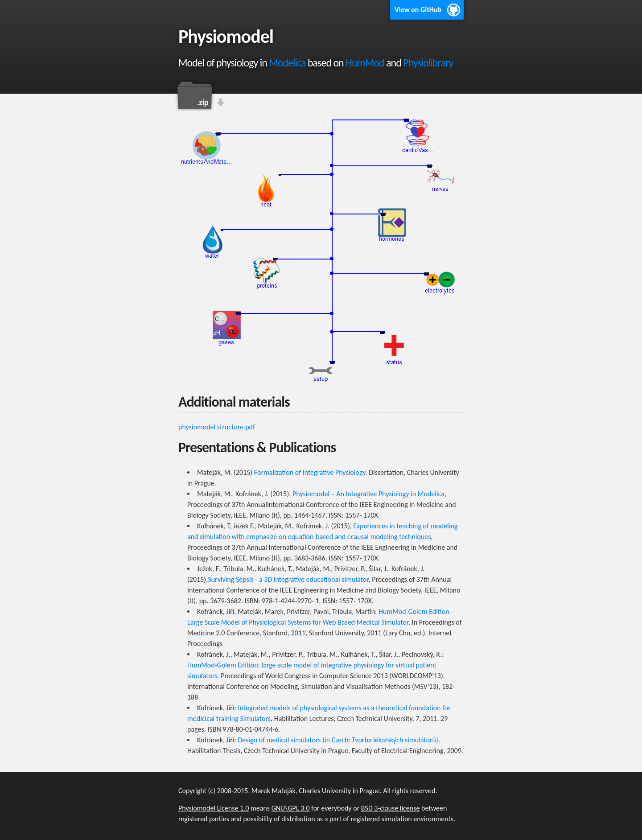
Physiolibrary (428, 63)
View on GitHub (418, 10)
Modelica (287, 63)
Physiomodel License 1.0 (214, 808)
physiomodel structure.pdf (217, 427)
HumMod (365, 63)
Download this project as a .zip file (194, 95)
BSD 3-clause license (391, 808)
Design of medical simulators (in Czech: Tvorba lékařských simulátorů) (338, 740)
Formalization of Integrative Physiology (310, 472)
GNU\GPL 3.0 (291, 808)
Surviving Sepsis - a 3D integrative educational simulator (288, 579)
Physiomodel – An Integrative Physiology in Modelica (368, 494)
